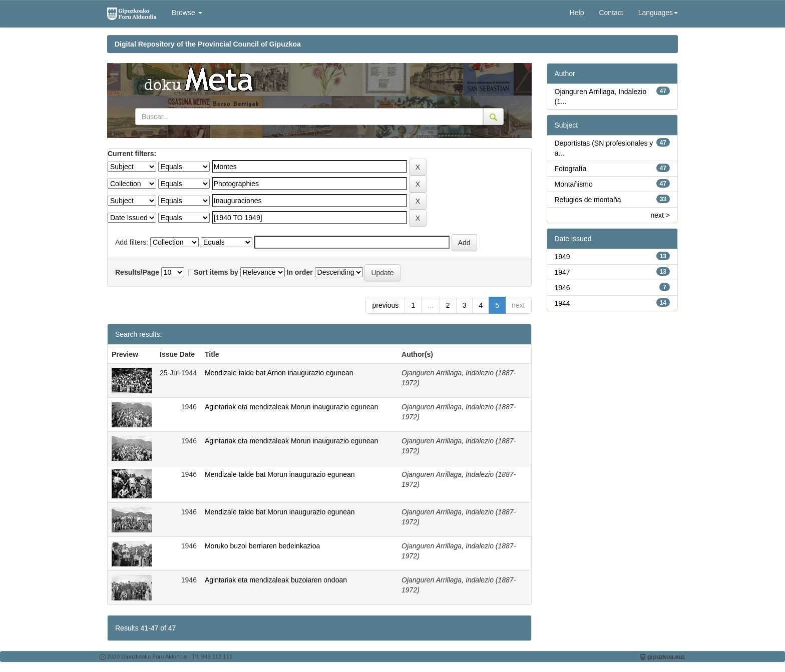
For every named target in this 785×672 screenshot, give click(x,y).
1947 (562, 272)
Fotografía (571, 169)
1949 (562, 257)
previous (385, 305)
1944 (562, 303)
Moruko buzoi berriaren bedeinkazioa (262, 546)
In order (300, 272)
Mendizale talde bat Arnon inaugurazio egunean (279, 373)
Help (577, 13)
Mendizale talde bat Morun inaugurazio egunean (280, 474)
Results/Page (137, 272)
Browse (187, 13)
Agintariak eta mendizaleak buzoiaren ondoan (276, 580)
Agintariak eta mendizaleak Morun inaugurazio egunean (291, 407)
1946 (562, 288)
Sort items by (216, 272)
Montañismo (574, 184)
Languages (658, 13)
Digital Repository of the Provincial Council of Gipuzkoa (208, 44)
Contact (611, 13)
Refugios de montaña (588, 200)
